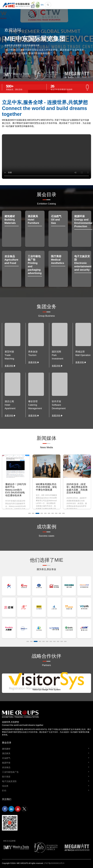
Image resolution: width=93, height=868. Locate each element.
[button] (30, 513)
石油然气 (6, 758)
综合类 (5, 786)
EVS (4, 791)
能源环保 (6, 763)
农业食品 (6, 767)
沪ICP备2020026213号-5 (54, 863)
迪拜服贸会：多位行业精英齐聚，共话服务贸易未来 (16, 487)
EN (42, 5)
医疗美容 (6, 777)
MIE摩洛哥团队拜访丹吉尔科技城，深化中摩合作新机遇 (77, 487)
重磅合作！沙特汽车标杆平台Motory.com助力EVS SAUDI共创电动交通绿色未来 (46, 490)
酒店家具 (6, 753)
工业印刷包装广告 (10, 772)
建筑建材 (6, 749)
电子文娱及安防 (9, 781)
